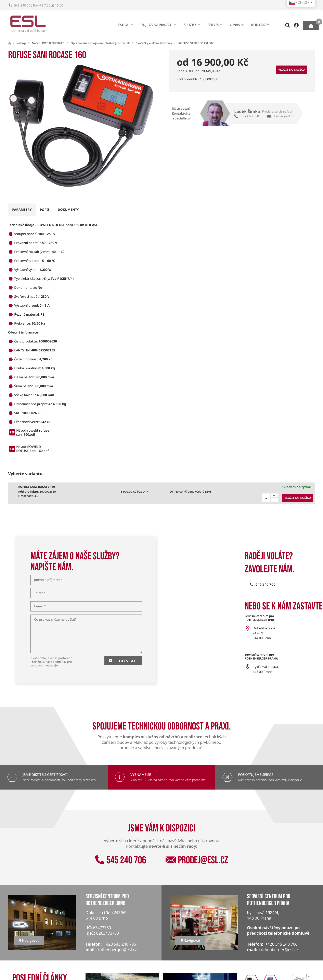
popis (45, 210)
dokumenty (68, 210)
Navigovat (29, 940)
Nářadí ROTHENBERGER (48, 43)
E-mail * (40, 606)
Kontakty (260, 23)
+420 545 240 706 (120, 944)
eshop (126, 23)
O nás (237, 23)
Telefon (40, 593)
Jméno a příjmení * (48, 580)
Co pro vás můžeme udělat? (55, 620)
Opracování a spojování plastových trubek (100, 43)
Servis (216, 23)
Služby (192, 23)
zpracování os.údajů (44, 665)
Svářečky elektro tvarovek (154, 43)
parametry (22, 210)
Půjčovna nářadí (159, 23)
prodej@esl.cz (197, 860)
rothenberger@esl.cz (117, 950)
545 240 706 (121, 860)
